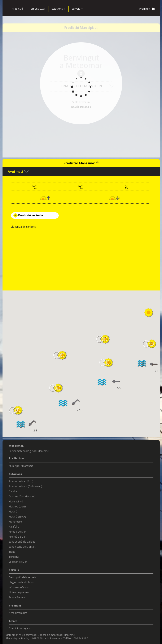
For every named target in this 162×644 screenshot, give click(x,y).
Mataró (13, 512)
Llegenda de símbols (23, 227)
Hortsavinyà (16, 501)
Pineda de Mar (17, 532)
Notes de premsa (19, 592)
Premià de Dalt (18, 537)
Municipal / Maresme (21, 466)
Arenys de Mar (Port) (21, 481)
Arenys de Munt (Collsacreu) (25, 486)
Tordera (14, 557)
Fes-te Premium (18, 597)
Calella (13, 491)
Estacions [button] (58, 9)
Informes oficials (19, 587)
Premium (148, 9)
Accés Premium (18, 613)
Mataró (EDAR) (17, 517)
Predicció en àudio (28, 215)
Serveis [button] (77, 9)
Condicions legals (19, 628)
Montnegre (15, 522)
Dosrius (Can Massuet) (22, 496)
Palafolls (14, 527)
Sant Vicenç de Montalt (22, 547)
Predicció (17, 9)
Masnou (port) (17, 507)
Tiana (12, 552)
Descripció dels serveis (23, 577)
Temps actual (37, 9)
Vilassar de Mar (18, 562)
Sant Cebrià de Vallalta (22, 542)
